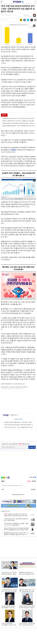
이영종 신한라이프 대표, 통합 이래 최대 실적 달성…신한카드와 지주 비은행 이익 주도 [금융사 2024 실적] (19, 123)
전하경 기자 (14, 415)
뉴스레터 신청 (32, 447)
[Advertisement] (18, 401)
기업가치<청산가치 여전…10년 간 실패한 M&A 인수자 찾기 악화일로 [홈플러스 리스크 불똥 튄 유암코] (19, 427)
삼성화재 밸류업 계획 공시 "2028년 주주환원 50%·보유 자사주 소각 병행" (19, 126)
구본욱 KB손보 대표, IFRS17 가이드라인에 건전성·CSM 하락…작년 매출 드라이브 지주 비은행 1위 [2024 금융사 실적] (19, 118)
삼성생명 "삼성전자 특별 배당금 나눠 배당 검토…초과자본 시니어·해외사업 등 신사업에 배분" (19, 422)
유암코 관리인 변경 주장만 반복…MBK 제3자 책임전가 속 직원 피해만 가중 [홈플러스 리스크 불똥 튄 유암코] (19, 425)
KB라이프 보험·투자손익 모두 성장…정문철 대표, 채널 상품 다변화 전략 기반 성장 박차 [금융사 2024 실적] (19, 121)
